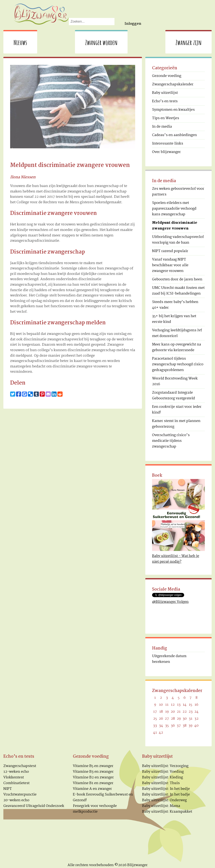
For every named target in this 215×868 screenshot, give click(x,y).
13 (179, 705)
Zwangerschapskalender (173, 84)
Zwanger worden (101, 42)
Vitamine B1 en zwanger (93, 783)
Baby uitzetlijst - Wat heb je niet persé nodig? (176, 559)
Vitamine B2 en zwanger (93, 777)
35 (167, 726)
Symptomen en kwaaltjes (173, 110)
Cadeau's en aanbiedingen (174, 135)
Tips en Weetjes (166, 118)
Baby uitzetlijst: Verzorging (165, 766)
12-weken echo (16, 772)
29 (179, 719)
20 (173, 712)
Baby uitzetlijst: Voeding (163, 772)
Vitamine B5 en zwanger (93, 766)
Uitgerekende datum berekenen (169, 659)
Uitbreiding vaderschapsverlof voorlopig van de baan (178, 240)
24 (196, 712)
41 (155, 733)
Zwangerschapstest (20, 766)
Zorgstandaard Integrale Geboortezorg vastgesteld (173, 396)
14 (185, 705)
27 (167, 719)
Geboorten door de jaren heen (177, 279)
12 (173, 705)
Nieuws (20, 42)
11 (167, 705)
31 (191, 719)
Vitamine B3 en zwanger (93, 772)
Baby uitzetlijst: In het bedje (166, 789)
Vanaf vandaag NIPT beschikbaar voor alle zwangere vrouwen (170, 265)
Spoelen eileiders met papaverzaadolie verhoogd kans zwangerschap (174, 209)
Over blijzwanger (166, 152)
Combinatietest (16, 783)
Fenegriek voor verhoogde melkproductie (95, 809)
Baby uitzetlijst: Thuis (161, 783)
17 (155, 712)
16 (196, 705)
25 (155, 719)
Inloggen (133, 24)
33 (155, 726)
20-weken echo (16, 800)
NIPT (8, 789)
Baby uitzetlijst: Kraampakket (167, 812)
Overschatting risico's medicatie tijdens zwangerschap (171, 441)
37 (179, 726)
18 (161, 712)
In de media (162, 127)
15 (191, 705)
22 (185, 712)
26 (161, 719)
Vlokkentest (14, 777)
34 (161, 726)
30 (185, 719)
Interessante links (168, 144)
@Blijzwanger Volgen (170, 602)
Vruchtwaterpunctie (20, 795)
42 (161, 733)
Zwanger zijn (188, 42)
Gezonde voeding (167, 76)
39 (191, 726)
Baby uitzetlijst (165, 93)
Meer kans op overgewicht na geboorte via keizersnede (177, 347)
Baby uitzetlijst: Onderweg (164, 800)
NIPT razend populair (170, 251)
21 (179, 712)
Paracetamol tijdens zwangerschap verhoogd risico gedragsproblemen (178, 364)
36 (173, 726)
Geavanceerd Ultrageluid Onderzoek (34, 806)
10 (161, 705)
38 (185, 726)
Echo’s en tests (165, 101)
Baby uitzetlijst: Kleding (163, 777)
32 (197, 719)
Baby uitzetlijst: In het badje (166, 795)
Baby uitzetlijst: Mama (161, 806)
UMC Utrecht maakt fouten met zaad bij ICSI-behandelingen (178, 291)
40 (196, 726)
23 (191, 712)
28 (173, 719)
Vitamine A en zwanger (92, 789)
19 (167, 712)
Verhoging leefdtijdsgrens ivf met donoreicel (177, 333)
